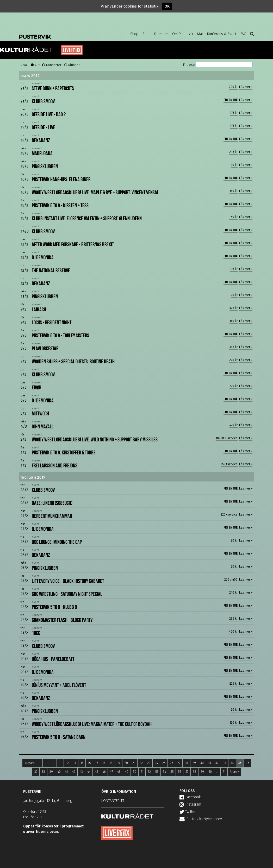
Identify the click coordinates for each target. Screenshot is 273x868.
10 (53, 763)
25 (164, 763)
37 (36, 772)
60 (210, 772)
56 (179, 772)
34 (232, 763)
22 (141, 763)
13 (75, 763)
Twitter (188, 812)
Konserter (54, 65)
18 (111, 763)
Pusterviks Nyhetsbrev (201, 819)
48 (119, 772)
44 (89, 772)
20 (126, 763)
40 (59, 772)
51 (142, 772)
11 (60, 763)
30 (202, 763)
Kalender (161, 34)
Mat (200, 34)
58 (194, 772)
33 (225, 763)
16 (97, 763)
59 (202, 772)
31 (210, 763)
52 (149, 772)
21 (134, 763)
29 (194, 763)
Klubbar (74, 65)
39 (51, 772)
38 (43, 772)
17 (104, 763)
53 (157, 772)
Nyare (30, 763)
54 (164, 772)
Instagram (190, 804)
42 (74, 772)
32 (217, 763)
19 (119, 763)
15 (89, 763)
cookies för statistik (141, 6)
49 (127, 772)
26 (171, 763)
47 (111, 772)
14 (82, 763)
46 (104, 772)
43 (81, 772)
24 (156, 763)
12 (67, 763)
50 (135, 772)
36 (247, 763)
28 (186, 763)
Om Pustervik (183, 34)
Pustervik (61, 33)
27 (179, 763)
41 (66, 772)
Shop (134, 34)
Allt (37, 65)
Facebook (190, 797)
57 (187, 772)
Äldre (234, 772)
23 (149, 763)
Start (146, 34)
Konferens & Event (222, 34)
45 (96, 772)
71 (224, 772)
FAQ (243, 34)
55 (172, 772)
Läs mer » (246, 87)
